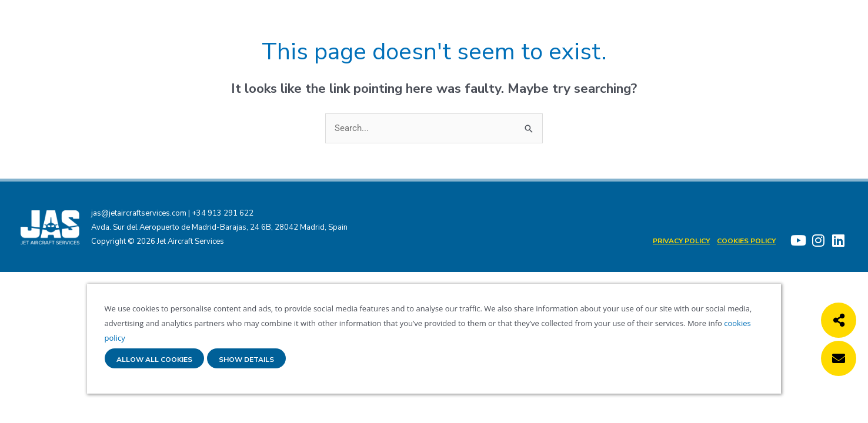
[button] (839, 320)
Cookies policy (746, 241)
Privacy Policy (681, 241)
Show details (246, 360)
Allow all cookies (154, 360)
